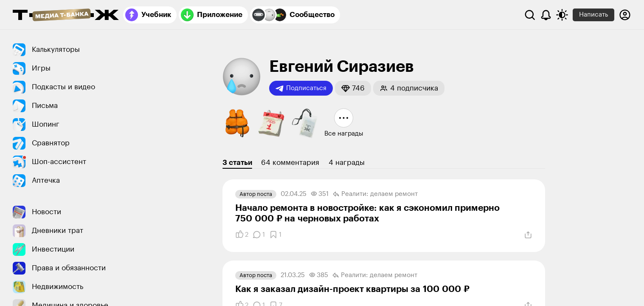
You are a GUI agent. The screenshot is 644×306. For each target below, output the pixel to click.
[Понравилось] (242, 235)
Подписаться (301, 88)
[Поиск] (530, 15)
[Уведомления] (546, 15)
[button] (353, 88)
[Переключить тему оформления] (562, 15)
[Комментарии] (259, 235)
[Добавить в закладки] (275, 235)
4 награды (347, 163)
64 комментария (290, 163)
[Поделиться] (528, 235)
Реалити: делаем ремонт (375, 194)
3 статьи (237, 163)
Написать (593, 15)
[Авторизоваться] (625, 15)
